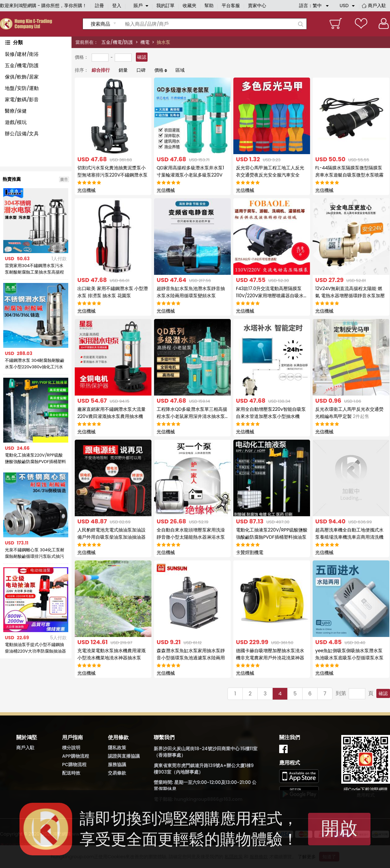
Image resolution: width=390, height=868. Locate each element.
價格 (159, 70)
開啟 (339, 828)
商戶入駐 (377, 6)
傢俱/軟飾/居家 (22, 77)
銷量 (123, 70)
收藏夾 (189, 6)
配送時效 (71, 773)
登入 (117, 6)
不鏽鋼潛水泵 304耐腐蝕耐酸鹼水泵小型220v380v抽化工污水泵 (35, 364)
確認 (142, 57)
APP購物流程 (76, 756)
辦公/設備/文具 (22, 134)
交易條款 (117, 773)
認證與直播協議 (124, 756)
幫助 (209, 6)
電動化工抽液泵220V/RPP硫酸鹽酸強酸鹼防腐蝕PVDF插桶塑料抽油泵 (35, 458)
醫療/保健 (16, 111)
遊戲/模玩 (16, 122)
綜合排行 (101, 70)
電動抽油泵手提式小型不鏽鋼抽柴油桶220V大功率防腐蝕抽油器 (35, 648)
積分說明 (71, 748)
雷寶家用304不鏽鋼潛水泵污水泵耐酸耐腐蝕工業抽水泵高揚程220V (34, 269)
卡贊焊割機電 (250, 552)
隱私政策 (117, 748)
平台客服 (231, 6)
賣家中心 (257, 6)
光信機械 (86, 190)
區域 (180, 70)
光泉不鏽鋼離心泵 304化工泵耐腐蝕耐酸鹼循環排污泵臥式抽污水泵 (35, 553)
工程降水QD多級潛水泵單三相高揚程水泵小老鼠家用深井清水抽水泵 (192, 416)
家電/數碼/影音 (22, 99)
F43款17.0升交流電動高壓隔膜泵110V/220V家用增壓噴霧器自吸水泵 (270, 296)
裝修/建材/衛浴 (22, 54)
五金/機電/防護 (117, 42)
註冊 (99, 6)
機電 (145, 42)
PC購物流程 (74, 764)
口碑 (141, 70)
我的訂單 (165, 6)
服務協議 (117, 764)
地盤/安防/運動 (22, 88)
